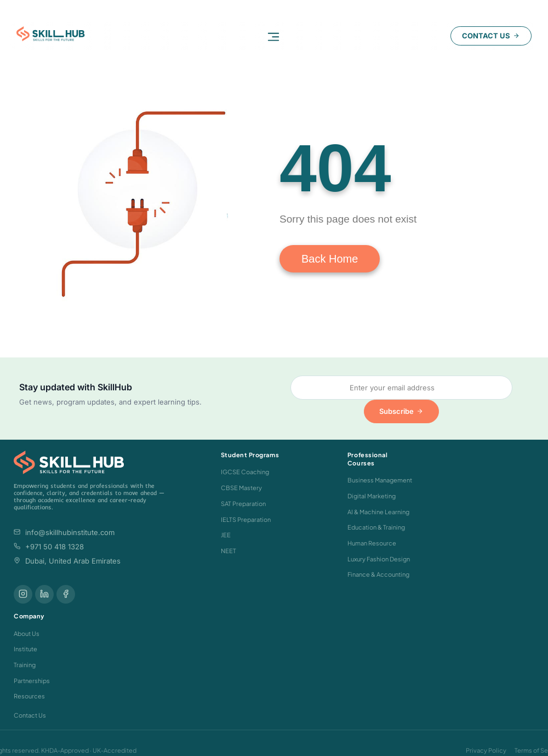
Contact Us (30, 715)
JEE (226, 535)
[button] (274, 36)
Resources (29, 696)
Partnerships (32, 681)
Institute (25, 649)
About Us (27, 633)
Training (25, 665)
